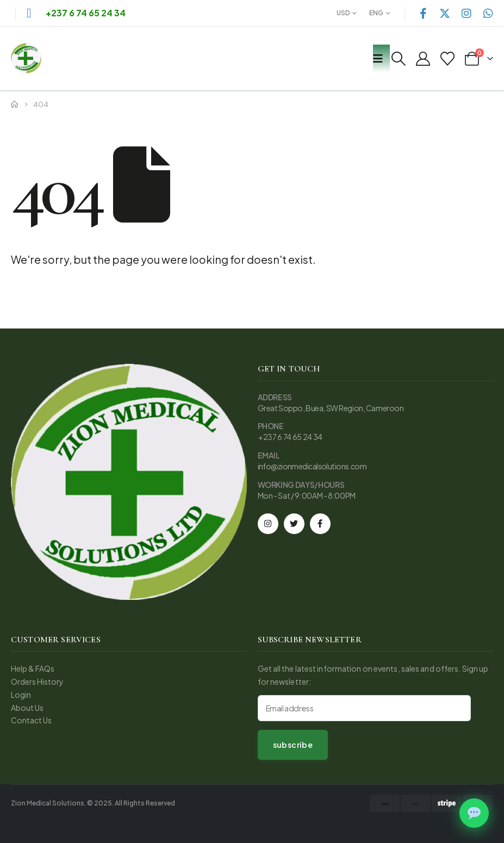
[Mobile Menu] (381, 58)
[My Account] (423, 58)
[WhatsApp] (488, 13)
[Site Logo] (26, 58)
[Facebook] (423, 13)
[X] (445, 13)
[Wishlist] (448, 58)
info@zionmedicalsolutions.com (312, 466)
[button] (398, 58)
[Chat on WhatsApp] (474, 813)
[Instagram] (466, 13)
